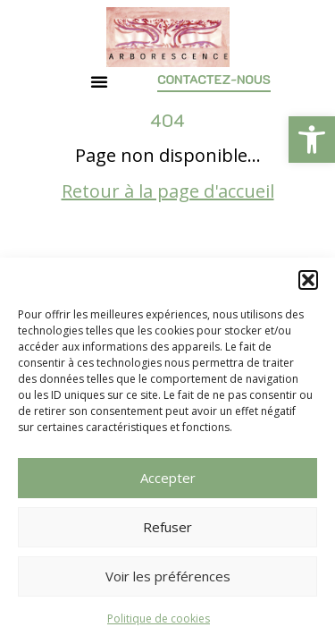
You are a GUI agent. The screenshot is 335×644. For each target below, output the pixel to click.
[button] (312, 140)
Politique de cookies (159, 619)
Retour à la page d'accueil (168, 191)
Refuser (167, 527)
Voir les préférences (168, 576)
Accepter (168, 478)
